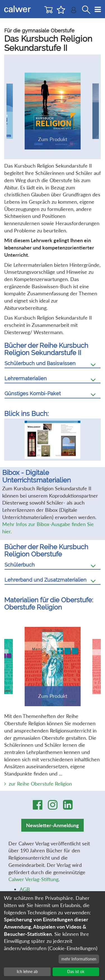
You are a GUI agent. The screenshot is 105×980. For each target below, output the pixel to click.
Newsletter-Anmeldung (53, 830)
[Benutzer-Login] (74, 11)
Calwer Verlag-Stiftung (33, 884)
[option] (53, 442)
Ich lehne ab (27, 971)
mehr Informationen (79, 959)
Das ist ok (76, 971)
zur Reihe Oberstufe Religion (40, 788)
